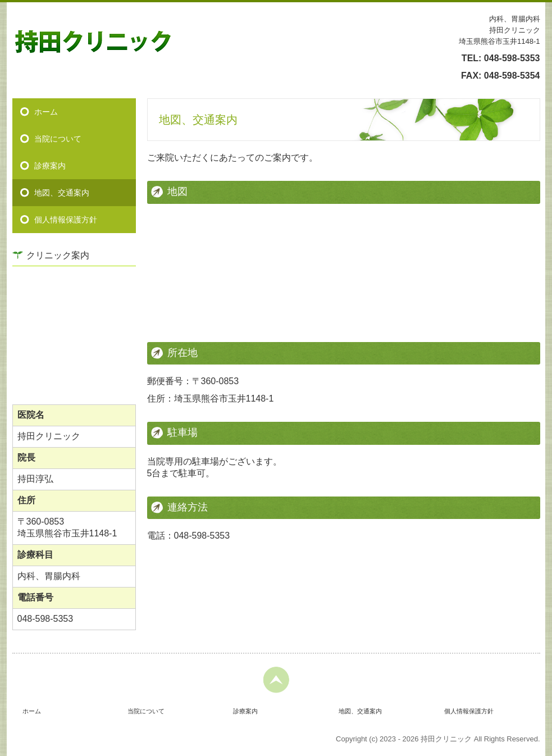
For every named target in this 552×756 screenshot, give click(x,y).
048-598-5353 (512, 58)
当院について (58, 139)
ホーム (46, 112)
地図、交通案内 (62, 193)
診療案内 (50, 166)
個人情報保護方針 (66, 220)
